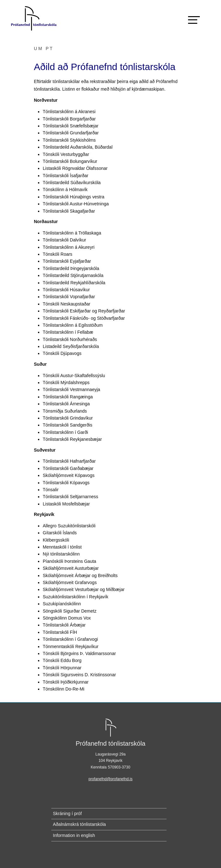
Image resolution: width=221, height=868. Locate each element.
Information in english (74, 835)
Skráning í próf (67, 813)
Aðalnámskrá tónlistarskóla (79, 824)
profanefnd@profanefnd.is (111, 779)
